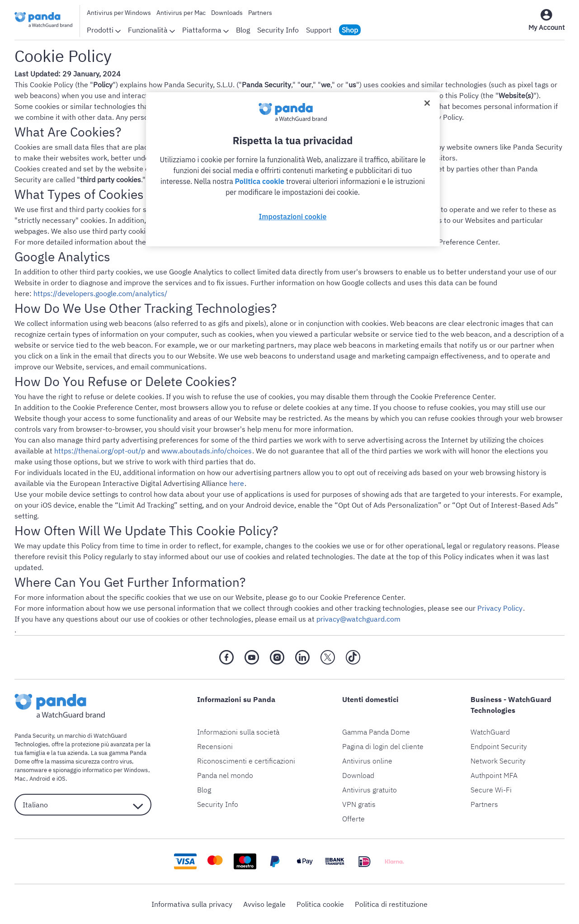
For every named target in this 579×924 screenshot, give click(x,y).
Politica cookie (320, 904)
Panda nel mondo (225, 775)
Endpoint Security (499, 746)
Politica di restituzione (391, 904)
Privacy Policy (500, 608)
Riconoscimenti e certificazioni (246, 761)
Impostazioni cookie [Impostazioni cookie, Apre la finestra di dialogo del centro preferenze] (293, 217)
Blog (243, 30)
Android (39, 779)
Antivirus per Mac (181, 13)
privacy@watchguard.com (358, 619)
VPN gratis (359, 804)
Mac (20, 779)
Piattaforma (205, 30)
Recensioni (215, 746)
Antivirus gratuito (370, 790)
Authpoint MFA (494, 775)
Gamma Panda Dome (376, 732)
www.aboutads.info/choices (206, 451)
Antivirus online (367, 761)
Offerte (353, 819)
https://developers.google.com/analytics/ (100, 293)
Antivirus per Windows (119, 13)
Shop (350, 30)
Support (319, 30)
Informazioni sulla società (238, 732)
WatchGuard (490, 732)
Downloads (227, 13)
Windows (136, 770)
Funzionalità (151, 30)
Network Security (498, 761)
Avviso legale (264, 904)
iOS (60, 779)
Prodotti (104, 30)
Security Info (278, 30)
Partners (260, 13)
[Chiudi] (427, 103)
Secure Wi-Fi (491, 790)
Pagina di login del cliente (383, 746)
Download (358, 775)
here (237, 483)
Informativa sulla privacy (192, 904)
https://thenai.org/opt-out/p (100, 451)
